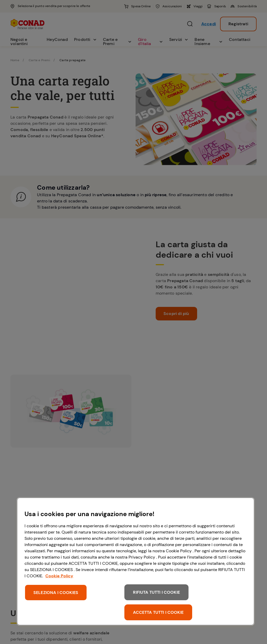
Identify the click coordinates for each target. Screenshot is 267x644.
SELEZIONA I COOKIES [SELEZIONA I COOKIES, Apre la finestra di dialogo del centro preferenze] (56, 593)
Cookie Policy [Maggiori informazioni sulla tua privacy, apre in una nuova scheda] (59, 576)
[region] (136, 561)
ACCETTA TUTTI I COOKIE (158, 612)
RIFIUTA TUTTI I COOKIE (156, 592)
